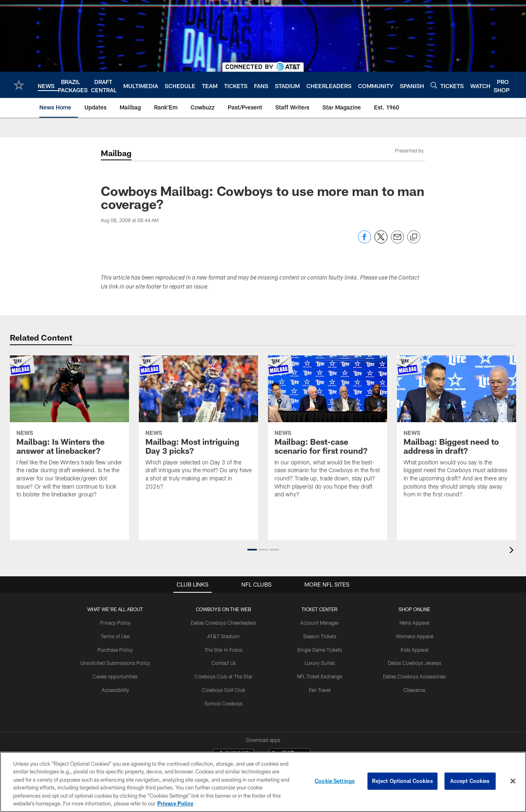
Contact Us (224, 663)
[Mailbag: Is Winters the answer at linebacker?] (69, 432)
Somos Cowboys (223, 703)
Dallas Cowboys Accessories (414, 676)
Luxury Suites (320, 663)
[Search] (434, 85)
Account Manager (320, 623)
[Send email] (397, 241)
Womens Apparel (415, 636)
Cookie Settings (335, 781)
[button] (252, 550)
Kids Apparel (415, 650)
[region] (263, 782)
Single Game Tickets (320, 650)
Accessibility (115, 690)
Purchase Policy (115, 650)
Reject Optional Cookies (402, 781)
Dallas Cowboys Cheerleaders (223, 623)
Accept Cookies (470, 781)
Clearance (414, 690)
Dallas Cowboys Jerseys (415, 663)
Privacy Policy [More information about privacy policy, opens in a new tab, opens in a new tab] (175, 803)
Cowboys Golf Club (224, 690)
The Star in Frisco (223, 650)
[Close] (513, 781)
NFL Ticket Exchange (320, 676)
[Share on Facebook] (365, 241)
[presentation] (513, 551)
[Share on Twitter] (381, 241)
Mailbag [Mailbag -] (116, 153)
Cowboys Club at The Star (223, 676)
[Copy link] (414, 237)
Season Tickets (320, 636)
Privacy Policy (115, 623)
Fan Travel (320, 690)
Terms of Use (115, 636)
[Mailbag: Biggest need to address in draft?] (457, 432)
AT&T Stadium (223, 636)
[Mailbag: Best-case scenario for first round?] (328, 432)
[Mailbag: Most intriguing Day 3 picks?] (198, 428)
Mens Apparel (414, 623)
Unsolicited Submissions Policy (115, 663)
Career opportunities (115, 676)
